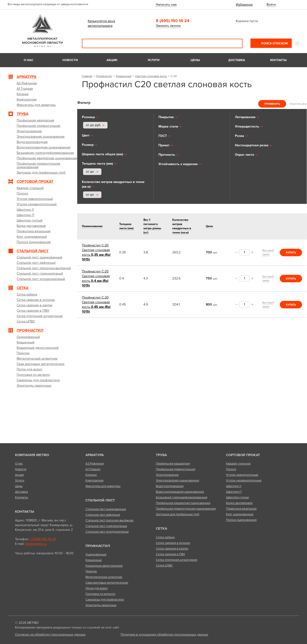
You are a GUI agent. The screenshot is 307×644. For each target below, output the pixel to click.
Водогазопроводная (170, 486)
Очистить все (298, 104)
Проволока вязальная (241, 509)
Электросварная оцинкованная (177, 481)
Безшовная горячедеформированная (182, 497)
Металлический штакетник (104, 577)
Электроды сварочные (101, 605)
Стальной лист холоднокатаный (107, 532)
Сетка (161, 528)
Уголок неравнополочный (244, 481)
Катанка (91, 475)
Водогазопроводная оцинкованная (180, 492)
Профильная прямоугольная (176, 469)
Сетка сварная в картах (172, 549)
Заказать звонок (168, 26)
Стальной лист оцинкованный (106, 509)
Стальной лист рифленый (103, 515)
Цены (195, 60)
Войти (271, 5)
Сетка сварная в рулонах (173, 543)
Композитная (94, 481)
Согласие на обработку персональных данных (50, 634)
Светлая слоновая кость (151, 76)
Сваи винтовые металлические (107, 583)
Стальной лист (100, 500)
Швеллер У (234, 486)
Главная (87, 76)
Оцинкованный (96, 555)
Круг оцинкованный (240, 514)
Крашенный (124, 76)
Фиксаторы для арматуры (103, 486)
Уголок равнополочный (242, 475)
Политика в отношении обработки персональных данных (164, 634)
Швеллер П (234, 492)
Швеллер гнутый (237, 497)
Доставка (237, 60)
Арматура (95, 455)
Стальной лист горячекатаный (106, 526)
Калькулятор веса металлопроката (101, 23)
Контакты (278, 60)
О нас (29, 60)
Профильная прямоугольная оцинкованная (186, 509)
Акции (112, 60)
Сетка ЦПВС (164, 566)
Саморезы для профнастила (105, 600)
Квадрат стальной (238, 464)
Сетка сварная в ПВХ (170, 554)
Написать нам (166, 5)
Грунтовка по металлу (100, 594)
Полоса (231, 469)
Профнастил (104, 76)
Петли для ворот (97, 588)
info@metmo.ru (36, 544)
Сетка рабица (165, 537)
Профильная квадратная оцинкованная (183, 503)
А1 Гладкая (93, 469)
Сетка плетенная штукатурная (177, 560)
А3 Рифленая (95, 464)
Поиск (236, 43)
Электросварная (167, 475)
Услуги (153, 60)
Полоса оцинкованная (241, 520)
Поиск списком (274, 43)
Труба (161, 455)
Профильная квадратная (173, 464)
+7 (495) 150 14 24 (43, 539)
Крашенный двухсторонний (104, 566)
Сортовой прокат (243, 455)
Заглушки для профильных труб (178, 514)
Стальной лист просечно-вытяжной (109, 520)
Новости (70, 60)
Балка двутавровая (239, 503)
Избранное (244, 5)
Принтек (91, 571)
